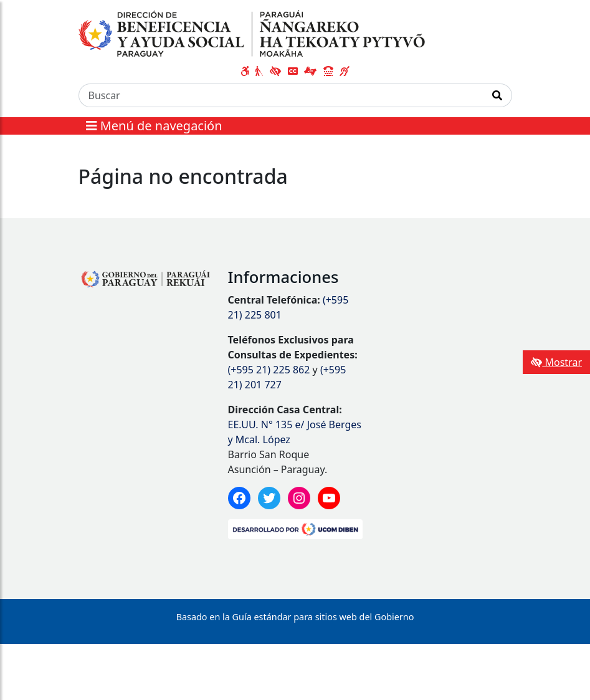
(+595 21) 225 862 (269, 370)
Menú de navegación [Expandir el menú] (154, 126)
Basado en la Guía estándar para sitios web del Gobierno (295, 617)
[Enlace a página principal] (252, 33)
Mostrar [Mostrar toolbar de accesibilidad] (556, 362)
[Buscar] (281, 95)
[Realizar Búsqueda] (497, 95)
